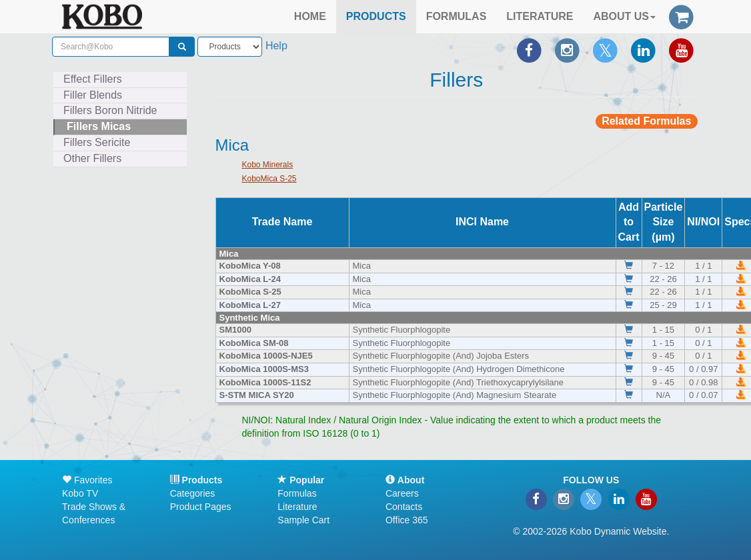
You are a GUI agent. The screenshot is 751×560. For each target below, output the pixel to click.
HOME (310, 16)
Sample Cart (303, 520)
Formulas (297, 493)
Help (276, 46)
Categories (193, 493)
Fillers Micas (99, 126)
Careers (402, 493)
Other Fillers (92, 158)
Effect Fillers (93, 79)
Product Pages (201, 507)
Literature (297, 507)
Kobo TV (80, 493)
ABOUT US (624, 16)
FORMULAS (457, 16)
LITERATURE (540, 16)
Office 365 (407, 520)
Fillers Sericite (97, 142)
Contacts (404, 507)
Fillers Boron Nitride (110, 110)
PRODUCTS (376, 16)
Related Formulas (646, 121)
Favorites (87, 480)
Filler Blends (93, 95)
